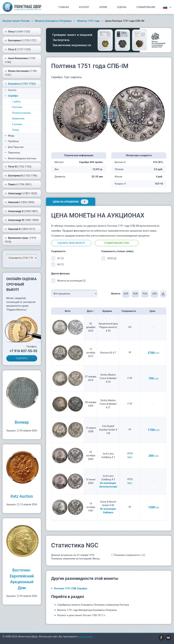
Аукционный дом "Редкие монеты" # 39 (108, 327)
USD (155, 294)
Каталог (84, 7)
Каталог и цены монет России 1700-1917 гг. (82, 615)
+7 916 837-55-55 (23, 351)
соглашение (85, 637)
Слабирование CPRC (117, 243)
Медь (10, 136)
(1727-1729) (18, 49)
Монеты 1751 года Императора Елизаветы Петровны (87, 610)
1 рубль (16, 102)
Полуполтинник (21, 113)
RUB (135, 294)
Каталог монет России (16, 21)
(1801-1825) (21, 193)
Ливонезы (12, 153)
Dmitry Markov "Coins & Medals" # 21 (108, 404)
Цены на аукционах (71, 202)
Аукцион (108, 311)
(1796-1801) (18, 184)
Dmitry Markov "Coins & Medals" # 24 (108, 378)
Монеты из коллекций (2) (71, 281)
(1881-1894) (22, 220)
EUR (126, 294)
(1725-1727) (21, 40)
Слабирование (146, 7)
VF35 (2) (112, 258)
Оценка (122, 7)
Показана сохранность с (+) (129, 555)
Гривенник (18, 119)
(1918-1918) (21, 240)
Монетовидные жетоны (20, 158)
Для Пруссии (14, 147)
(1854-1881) (21, 211)
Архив (103, 7)
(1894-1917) (20, 229)
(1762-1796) (21, 176)
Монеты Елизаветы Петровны (53, 21)
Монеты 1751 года (88, 21)
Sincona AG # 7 (108, 353)
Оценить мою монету (71, 243)
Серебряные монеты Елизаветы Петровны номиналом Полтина (93, 605)
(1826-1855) (19, 202)
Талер (15, 130)
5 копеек (17, 124)
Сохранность (130, 311)
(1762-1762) (18, 167)
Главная (64, 7)
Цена (153, 311)
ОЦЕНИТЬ (22, 358)
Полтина (17, 107)
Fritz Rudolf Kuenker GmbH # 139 (108, 430)
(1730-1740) (20, 60)
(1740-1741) (21, 73)
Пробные (12, 141)
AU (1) (61, 264)
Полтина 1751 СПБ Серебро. (71, 588)
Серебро (11, 96)
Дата (91, 311)
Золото (11, 90)
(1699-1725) (17, 32)
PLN (145, 294)
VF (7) (60, 258)
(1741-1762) (20, 84)
